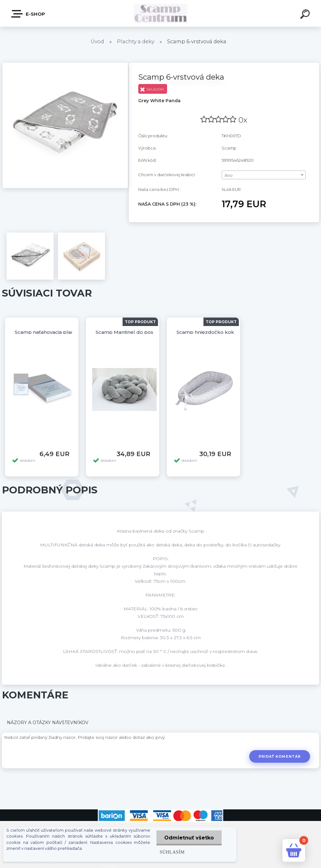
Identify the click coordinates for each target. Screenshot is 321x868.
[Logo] (161, 13)
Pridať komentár (280, 756)
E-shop (29, 14)
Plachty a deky (136, 42)
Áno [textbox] (229, 175)
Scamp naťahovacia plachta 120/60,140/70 (65, 332)
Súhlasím (172, 852)
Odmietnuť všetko (189, 838)
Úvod (97, 42)
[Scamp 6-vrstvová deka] (65, 65)
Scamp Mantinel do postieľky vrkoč (138, 332)
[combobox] (264, 175)
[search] (306, 15)
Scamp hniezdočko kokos (208, 332)
